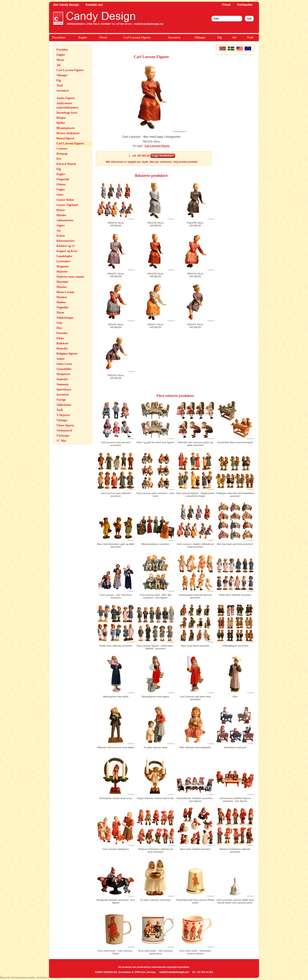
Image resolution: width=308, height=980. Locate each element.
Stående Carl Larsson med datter (116, 747)
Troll (250, 37)
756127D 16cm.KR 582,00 (156, 275)
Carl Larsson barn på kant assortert (116, 444)
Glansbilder (64, 369)
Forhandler (245, 5)
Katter (61, 236)
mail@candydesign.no (149, 24)
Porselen (62, 333)
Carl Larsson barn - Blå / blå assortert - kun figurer (155, 596)
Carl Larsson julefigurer (116, 849)
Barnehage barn (67, 113)
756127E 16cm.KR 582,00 (155, 224)
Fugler (61, 190)
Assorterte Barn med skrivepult (235, 442)
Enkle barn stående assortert (235, 595)
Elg (220, 37)
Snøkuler (62, 379)
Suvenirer (174, 37)
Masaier (62, 287)
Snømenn (62, 384)
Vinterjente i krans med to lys (116, 798)
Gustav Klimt (65, 200)
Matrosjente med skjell (116, 697)
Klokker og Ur (66, 246)
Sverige (61, 400)
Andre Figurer (66, 98)
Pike (235, 697)
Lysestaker (63, 261)
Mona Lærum (65, 292)
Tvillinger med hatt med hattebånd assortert (235, 495)
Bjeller (61, 123)
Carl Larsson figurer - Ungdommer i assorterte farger (195, 495)
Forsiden (62, 50)
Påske (60, 338)
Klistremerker (66, 241)
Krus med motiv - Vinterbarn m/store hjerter (195, 952)
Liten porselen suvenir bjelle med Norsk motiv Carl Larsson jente (235, 901)
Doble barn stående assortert (116, 646)
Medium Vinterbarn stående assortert (235, 850)
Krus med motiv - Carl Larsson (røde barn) (155, 952)
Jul (234, 37)
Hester (61, 210)
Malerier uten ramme (70, 277)
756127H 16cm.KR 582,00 (195, 275)
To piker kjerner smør (155, 747)
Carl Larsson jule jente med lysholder (195, 698)
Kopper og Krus (67, 251)
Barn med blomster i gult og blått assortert (116, 545)
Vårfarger (63, 436)
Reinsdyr (62, 348)
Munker (62, 297)
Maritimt (62, 282)
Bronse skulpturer (68, 133)
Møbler (61, 302)
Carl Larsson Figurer (137, 37)
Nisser (103, 37)
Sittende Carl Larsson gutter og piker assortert (195, 444)
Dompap (62, 154)
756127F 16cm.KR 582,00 (195, 326)
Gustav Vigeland (67, 205)
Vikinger (200, 37)
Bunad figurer (66, 138)
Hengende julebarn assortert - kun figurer (116, 901)
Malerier (62, 272)
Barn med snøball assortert (195, 849)
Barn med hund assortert (195, 646)
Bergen (61, 118)
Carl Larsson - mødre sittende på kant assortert (195, 545)
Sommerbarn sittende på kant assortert (195, 596)
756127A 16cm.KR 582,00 (116, 224)
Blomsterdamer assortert (156, 544)
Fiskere (61, 184)
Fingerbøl (63, 179)
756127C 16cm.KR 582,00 (116, 275)
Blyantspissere (66, 128)
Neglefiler (63, 307)
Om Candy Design (66, 5)
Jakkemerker (65, 220)
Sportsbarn (64, 390)
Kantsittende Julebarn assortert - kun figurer (195, 800)
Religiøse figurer (67, 354)
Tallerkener (64, 405)
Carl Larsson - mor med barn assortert (116, 596)
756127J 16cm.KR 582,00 (155, 326)
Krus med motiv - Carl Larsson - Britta (116, 952)
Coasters (62, 149)
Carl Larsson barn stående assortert (116, 495)
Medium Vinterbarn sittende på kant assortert (156, 850)
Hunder (61, 215)
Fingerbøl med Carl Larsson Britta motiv (195, 901)
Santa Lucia (64, 364)
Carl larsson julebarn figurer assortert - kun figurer (235, 800)
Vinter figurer (65, 425)
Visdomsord (64, 431)
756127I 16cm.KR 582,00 (116, 326)
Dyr (59, 159)
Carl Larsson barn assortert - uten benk (155, 495)
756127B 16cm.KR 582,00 (195, 224)
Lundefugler (64, 256)
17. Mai (61, 441)
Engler (83, 37)
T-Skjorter (63, 415)
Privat (226, 5)
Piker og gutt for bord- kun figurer (156, 442)
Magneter (63, 266)
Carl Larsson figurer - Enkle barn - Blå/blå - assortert (155, 647)
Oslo (59, 323)
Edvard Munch (66, 164)
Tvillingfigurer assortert (235, 646)
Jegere (61, 225)
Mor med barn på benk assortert (235, 544)
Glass (60, 195)
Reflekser (63, 343)
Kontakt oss (94, 5)
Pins (59, 328)
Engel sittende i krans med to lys (155, 798)
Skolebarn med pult (235, 747)
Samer (61, 359)
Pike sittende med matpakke (195, 747)
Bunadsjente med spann (155, 697)
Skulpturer (64, 374)
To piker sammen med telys (155, 900)
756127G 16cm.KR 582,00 (116, 377)
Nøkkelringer (65, 318)
